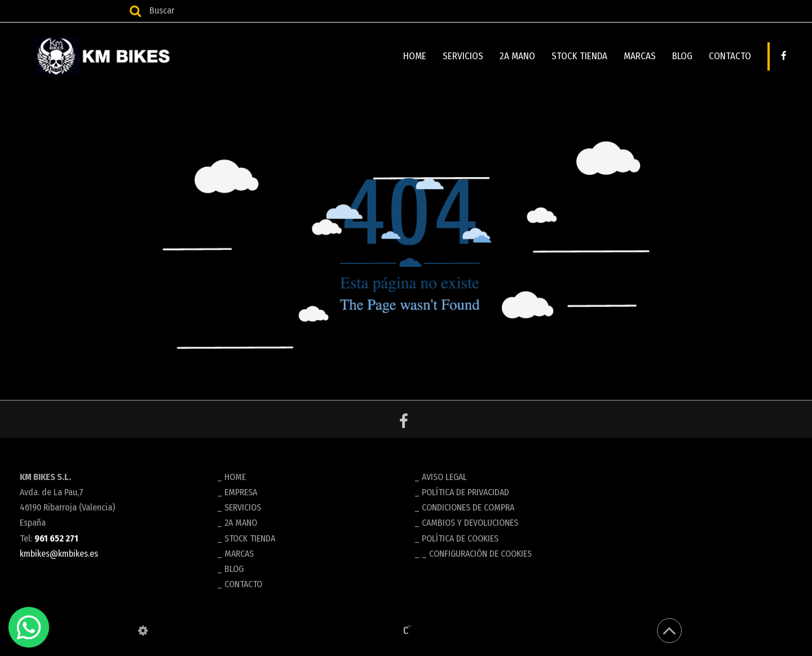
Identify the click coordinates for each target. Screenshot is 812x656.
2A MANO (517, 56)
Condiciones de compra (468, 507)
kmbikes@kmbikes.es (59, 554)
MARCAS (640, 56)
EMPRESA (241, 492)
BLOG (682, 56)
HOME (415, 56)
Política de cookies (460, 538)
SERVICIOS (463, 56)
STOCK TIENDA (579, 56)
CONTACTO (730, 56)
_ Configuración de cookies (477, 554)
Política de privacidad (465, 492)
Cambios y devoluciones (470, 523)
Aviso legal (444, 477)
